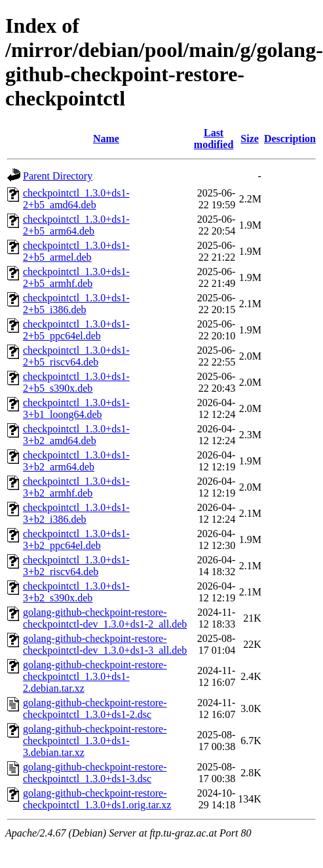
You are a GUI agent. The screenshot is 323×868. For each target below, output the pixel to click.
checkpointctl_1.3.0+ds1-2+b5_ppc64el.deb (76, 330)
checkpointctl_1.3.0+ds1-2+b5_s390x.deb (76, 382)
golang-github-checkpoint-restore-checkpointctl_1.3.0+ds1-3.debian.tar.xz (95, 741)
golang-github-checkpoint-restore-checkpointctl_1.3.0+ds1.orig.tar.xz (97, 799)
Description (290, 139)
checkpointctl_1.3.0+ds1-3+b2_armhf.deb (76, 487)
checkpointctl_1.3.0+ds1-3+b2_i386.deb (76, 513)
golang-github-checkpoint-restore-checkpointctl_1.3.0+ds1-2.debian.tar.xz (95, 676)
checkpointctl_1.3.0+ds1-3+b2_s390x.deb (76, 592)
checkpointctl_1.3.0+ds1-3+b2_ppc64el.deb (76, 539)
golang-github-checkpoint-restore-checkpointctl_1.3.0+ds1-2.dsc (95, 708)
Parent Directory (58, 176)
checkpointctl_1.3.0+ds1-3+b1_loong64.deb (76, 408)
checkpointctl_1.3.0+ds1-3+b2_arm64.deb (76, 461)
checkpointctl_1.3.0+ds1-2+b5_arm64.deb (76, 225)
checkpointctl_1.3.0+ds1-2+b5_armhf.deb (76, 277)
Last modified (214, 139)
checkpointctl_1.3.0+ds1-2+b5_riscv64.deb (76, 356)
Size (250, 139)
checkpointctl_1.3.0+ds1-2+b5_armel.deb (76, 251)
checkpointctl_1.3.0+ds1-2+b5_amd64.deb (76, 199)
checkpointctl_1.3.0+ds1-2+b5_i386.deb (76, 304)
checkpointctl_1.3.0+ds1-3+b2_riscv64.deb (76, 566)
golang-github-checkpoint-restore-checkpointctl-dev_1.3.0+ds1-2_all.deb (105, 618)
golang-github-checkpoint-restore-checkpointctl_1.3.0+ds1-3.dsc (95, 773)
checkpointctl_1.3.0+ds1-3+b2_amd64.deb (76, 435)
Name (106, 139)
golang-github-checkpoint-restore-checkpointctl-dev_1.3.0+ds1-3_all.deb (105, 644)
